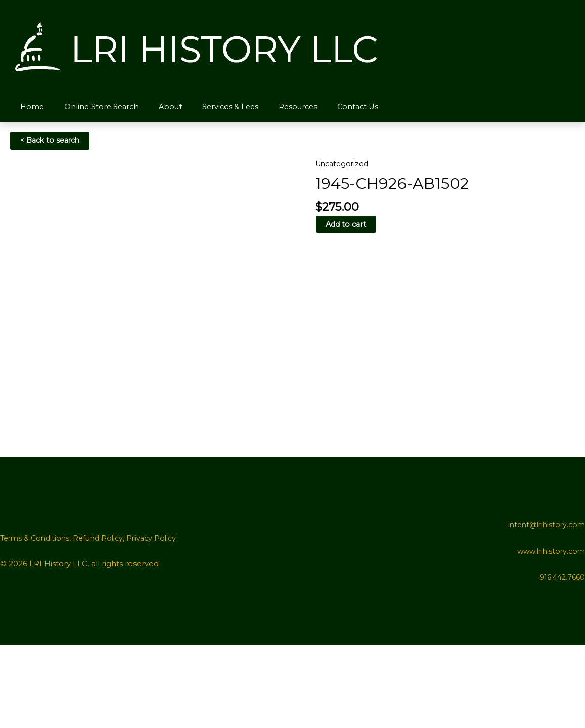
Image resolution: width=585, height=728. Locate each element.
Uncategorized (344, 164)
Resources (284, 107)
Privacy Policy (159, 621)
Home (30, 107)
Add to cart (347, 225)
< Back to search (52, 141)
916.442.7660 (560, 660)
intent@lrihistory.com (544, 608)
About (162, 107)
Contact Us (341, 107)
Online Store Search (96, 107)
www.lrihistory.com (549, 634)
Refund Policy (103, 621)
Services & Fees (219, 107)
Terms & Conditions (37, 621)
